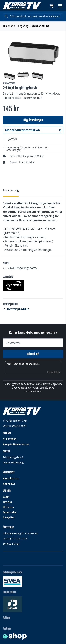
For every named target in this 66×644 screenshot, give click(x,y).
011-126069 (10, 439)
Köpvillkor (9, 484)
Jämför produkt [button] (16, 309)
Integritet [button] (9, 517)
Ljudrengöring (40, 26)
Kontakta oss (11, 478)
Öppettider (10, 512)
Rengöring (22, 26)
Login (6, 497)
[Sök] (33, 16)
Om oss (7, 502)
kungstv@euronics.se (16, 444)
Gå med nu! (33, 354)
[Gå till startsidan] (22, 6)
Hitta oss (8, 507)
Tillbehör (8, 26)
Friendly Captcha (54, 372)
